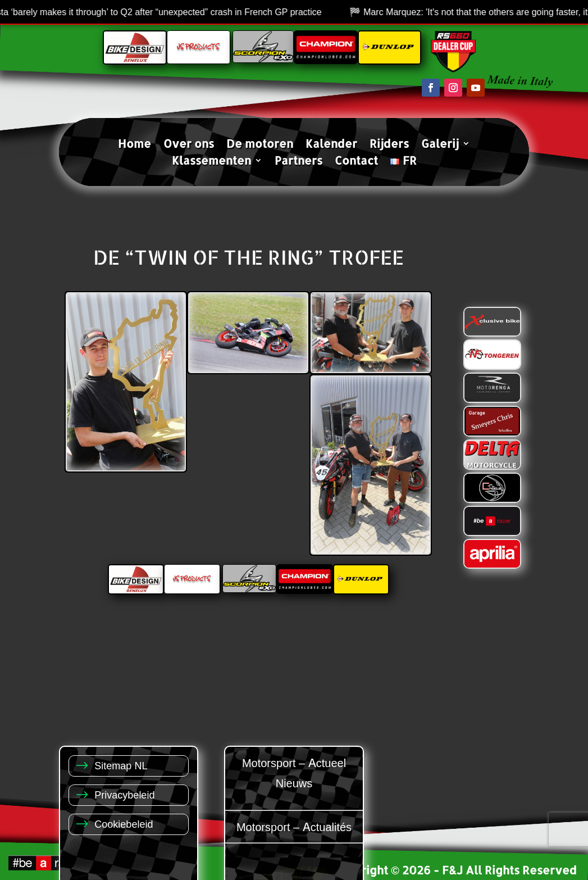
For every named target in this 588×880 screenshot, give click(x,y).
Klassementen (211, 162)
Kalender (331, 145)
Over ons (189, 145)
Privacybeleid (124, 794)
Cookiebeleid (124, 824)
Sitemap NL (121, 765)
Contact (356, 162)
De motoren (260, 145)
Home (135, 145)
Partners (298, 162)
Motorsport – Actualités (294, 826)
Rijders (389, 145)
